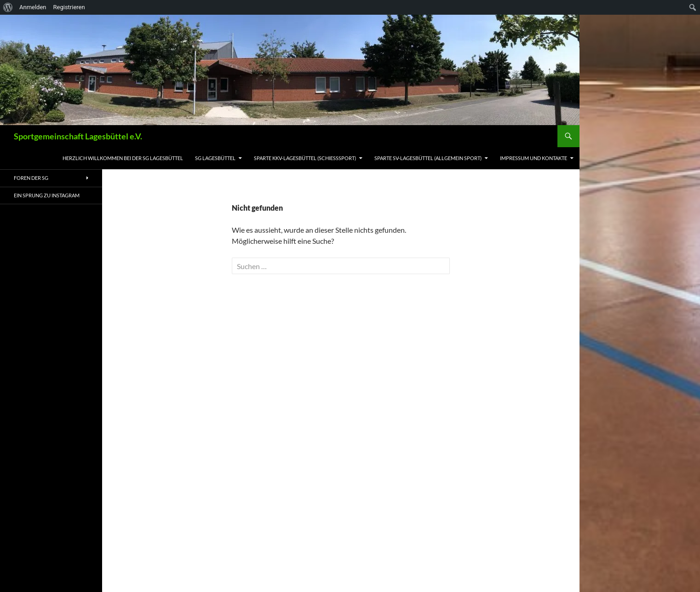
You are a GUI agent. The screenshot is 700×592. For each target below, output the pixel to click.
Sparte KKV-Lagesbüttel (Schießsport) (305, 158)
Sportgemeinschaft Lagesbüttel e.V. (78, 136)
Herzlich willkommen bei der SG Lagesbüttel (123, 158)
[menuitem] (8, 7)
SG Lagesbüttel (215, 158)
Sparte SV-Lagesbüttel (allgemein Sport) (428, 158)
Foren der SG (31, 178)
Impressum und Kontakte (534, 158)
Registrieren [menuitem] (69, 7)
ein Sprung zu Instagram (47, 195)
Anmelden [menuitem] (33, 7)
